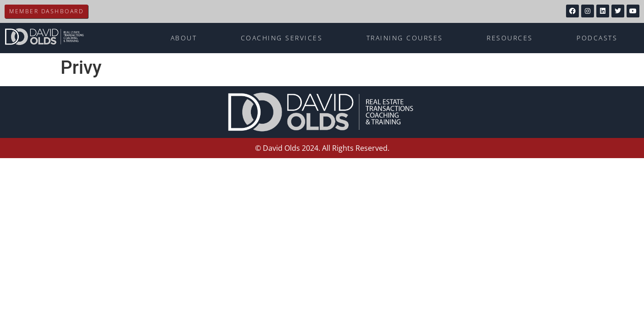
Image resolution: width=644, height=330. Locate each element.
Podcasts (597, 38)
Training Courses (405, 38)
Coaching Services (282, 38)
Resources (510, 38)
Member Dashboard (46, 11)
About (184, 38)
